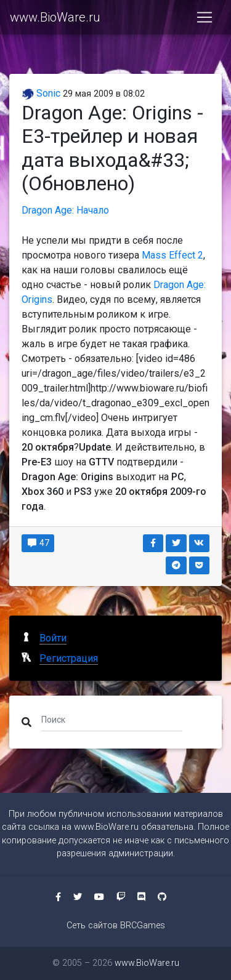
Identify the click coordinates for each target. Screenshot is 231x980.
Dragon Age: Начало (65, 210)
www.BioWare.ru (55, 17)
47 (38, 543)
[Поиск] (112, 720)
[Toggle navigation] (205, 17)
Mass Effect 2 (172, 255)
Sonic (41, 93)
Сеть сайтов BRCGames (116, 926)
